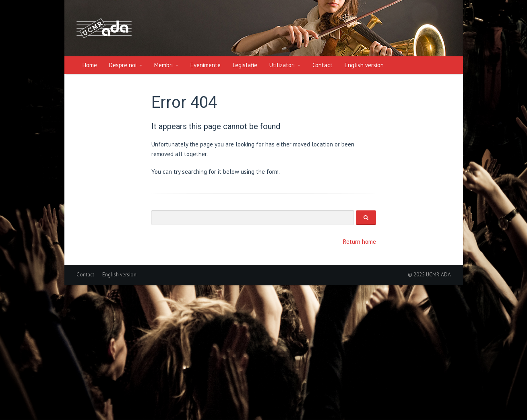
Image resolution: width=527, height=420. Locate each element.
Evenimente (206, 65)
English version (364, 65)
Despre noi (123, 65)
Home (90, 65)
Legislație (245, 65)
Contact (322, 65)
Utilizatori (282, 65)
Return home (360, 242)
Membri (163, 65)
